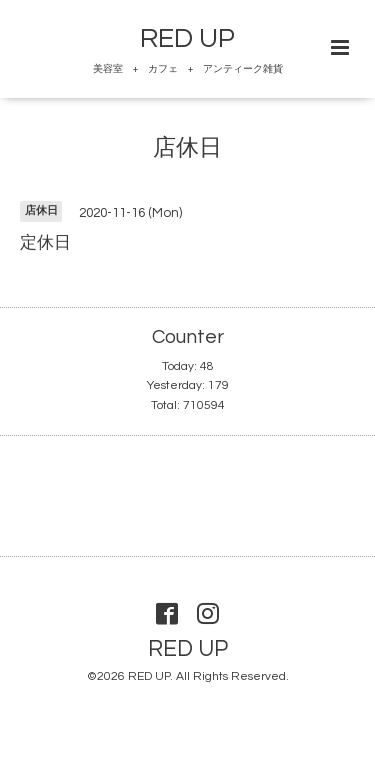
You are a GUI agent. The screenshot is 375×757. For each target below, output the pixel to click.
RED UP (187, 39)
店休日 (187, 148)
